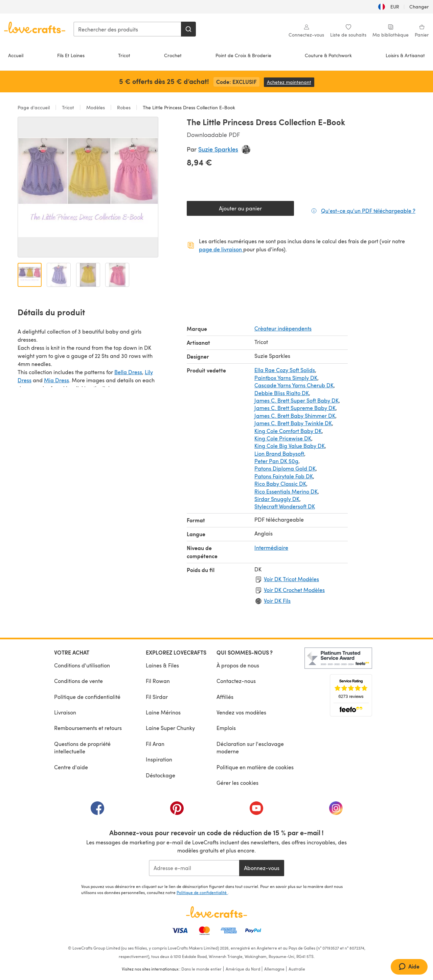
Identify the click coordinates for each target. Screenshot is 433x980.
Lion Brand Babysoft (279, 453)
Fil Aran (155, 744)
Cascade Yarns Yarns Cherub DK (294, 385)
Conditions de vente (78, 681)
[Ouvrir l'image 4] (117, 275)
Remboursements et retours (88, 728)
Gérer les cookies (237, 783)
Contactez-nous (236, 681)
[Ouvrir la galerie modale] (88, 187)
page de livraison (221, 249)
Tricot (124, 55)
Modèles (96, 107)
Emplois (226, 728)
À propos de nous (238, 665)
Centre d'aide (71, 767)
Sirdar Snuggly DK (277, 499)
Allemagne (274, 969)
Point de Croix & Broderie (243, 55)
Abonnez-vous (262, 868)
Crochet (173, 55)
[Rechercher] (188, 29)
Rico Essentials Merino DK (286, 491)
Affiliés (225, 697)
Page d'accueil (34, 107)
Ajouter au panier (240, 208)
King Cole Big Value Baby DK (290, 446)
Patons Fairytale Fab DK (284, 476)
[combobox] (128, 29)
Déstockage (161, 775)
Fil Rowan (158, 681)
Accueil (16, 55)
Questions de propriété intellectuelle (82, 747)
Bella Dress (128, 372)
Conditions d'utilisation (82, 665)
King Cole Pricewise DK (283, 438)
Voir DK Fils (277, 601)
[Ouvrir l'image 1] (30, 275)
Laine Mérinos (163, 712)
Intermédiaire (271, 548)
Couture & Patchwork (328, 55)
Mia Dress (56, 380)
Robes (124, 107)
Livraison (65, 712)
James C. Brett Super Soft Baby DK (297, 400)
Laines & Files (162, 665)
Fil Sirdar (157, 697)
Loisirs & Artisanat (405, 55)
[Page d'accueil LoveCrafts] (216, 912)
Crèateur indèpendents (283, 328)
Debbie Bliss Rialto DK (282, 393)
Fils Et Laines (71, 55)
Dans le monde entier (201, 969)
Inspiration (159, 759)
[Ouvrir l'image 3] (88, 275)
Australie (297, 969)
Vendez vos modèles (241, 712)
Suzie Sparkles (218, 149)
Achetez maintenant (291, 82)
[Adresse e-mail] (194, 868)
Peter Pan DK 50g (276, 461)
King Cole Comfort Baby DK (288, 431)
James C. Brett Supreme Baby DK (295, 408)
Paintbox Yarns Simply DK (286, 378)
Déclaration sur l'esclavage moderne (250, 747)
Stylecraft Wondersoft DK (285, 506)
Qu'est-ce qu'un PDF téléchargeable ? (368, 210)
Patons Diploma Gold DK (285, 468)
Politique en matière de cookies (255, 767)
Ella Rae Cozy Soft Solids (285, 370)
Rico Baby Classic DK (280, 484)
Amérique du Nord (243, 969)
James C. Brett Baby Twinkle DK (293, 423)
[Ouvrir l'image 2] (59, 275)
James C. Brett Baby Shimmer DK (295, 416)
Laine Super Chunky (170, 728)
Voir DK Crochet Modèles (294, 590)
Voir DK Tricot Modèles (291, 579)
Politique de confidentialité (87, 697)
